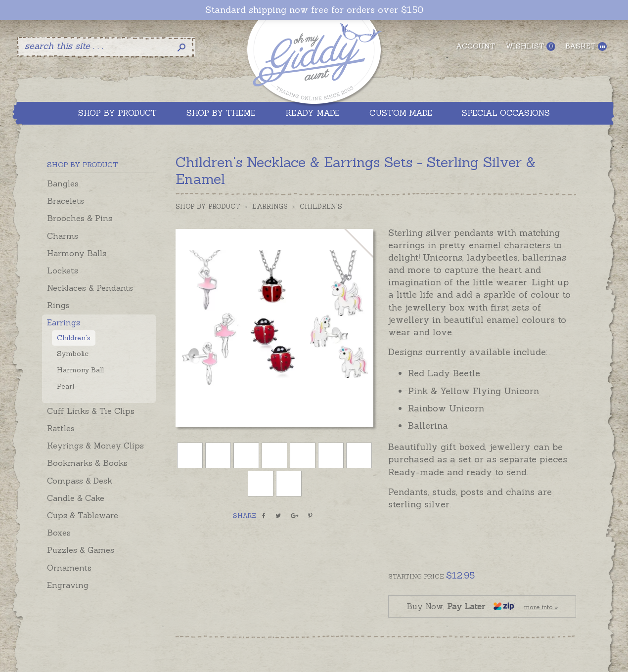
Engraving (68, 585)
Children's (74, 338)
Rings (58, 305)
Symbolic (73, 354)
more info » (541, 607)
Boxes (59, 533)
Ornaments (69, 568)
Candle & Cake (76, 498)
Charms (63, 236)
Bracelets (66, 201)
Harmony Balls (77, 253)
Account (476, 46)
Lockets (63, 270)
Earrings (64, 322)
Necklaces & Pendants (90, 288)
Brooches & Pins (80, 218)
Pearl (66, 386)
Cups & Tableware (83, 515)
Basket (586, 46)
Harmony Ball (80, 370)
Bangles (63, 183)
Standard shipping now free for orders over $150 (314, 10)
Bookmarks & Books (87, 463)
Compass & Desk (80, 481)
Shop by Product (208, 206)
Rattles (61, 428)
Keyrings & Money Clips (95, 446)
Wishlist (530, 46)
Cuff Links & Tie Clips (91, 411)
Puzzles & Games (81, 550)
